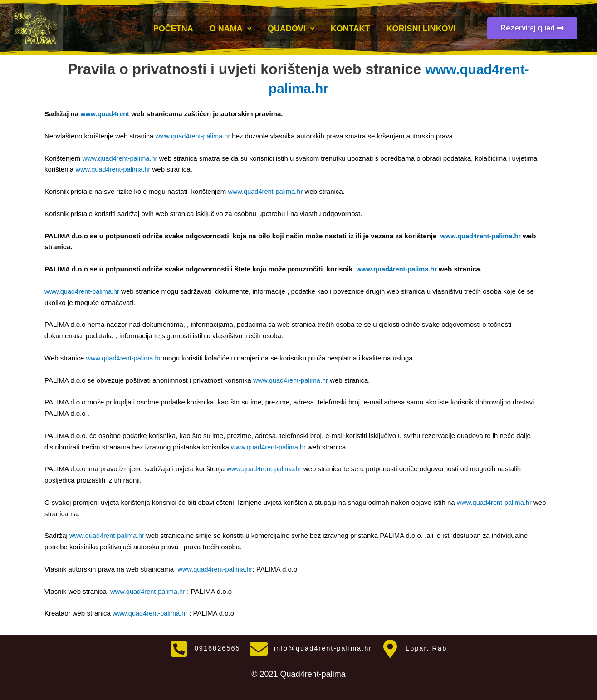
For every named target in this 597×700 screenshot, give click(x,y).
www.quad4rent (105, 114)
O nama (230, 28)
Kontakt (350, 28)
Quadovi (291, 28)
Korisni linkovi (421, 28)
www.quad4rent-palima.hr (195, 136)
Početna (173, 28)
